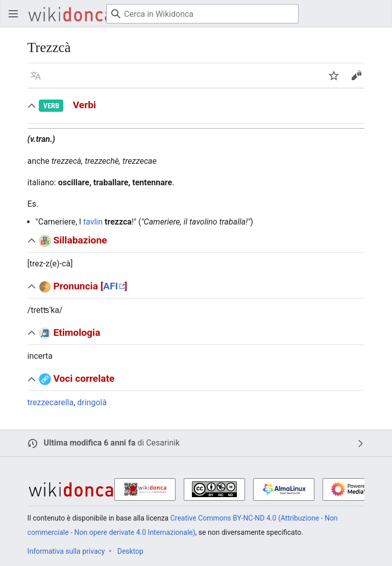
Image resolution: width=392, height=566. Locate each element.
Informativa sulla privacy (66, 551)
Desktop (130, 551)
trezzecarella (51, 402)
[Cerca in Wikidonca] (202, 14)
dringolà (92, 402)
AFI (111, 286)
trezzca (118, 222)
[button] (36, 76)
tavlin (93, 222)
